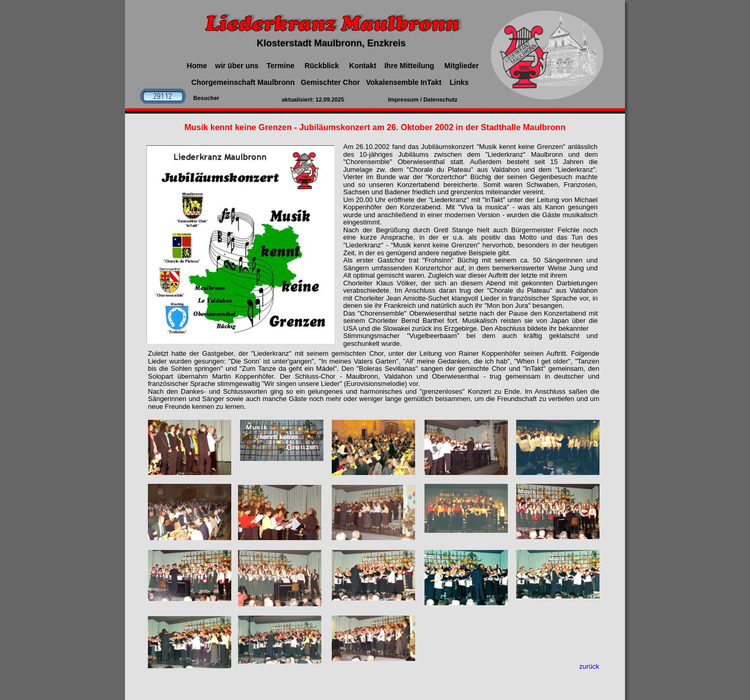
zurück (589, 666)
